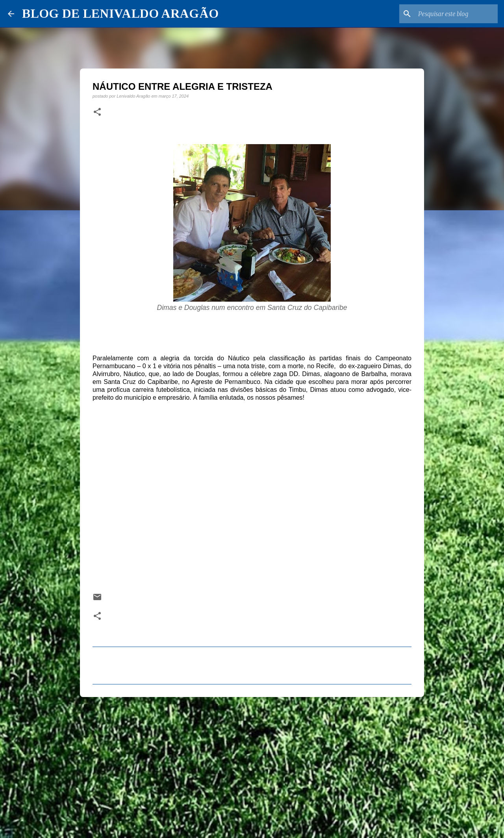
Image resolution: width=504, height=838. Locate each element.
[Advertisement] (252, 764)
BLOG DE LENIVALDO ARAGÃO (120, 13)
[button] (97, 112)
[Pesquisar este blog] (456, 14)
